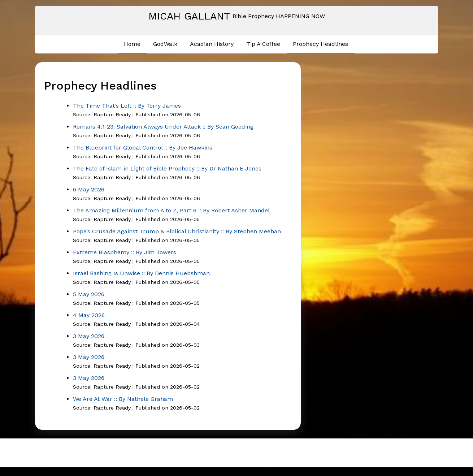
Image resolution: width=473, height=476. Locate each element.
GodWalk (165, 44)
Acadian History (212, 44)
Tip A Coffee (263, 44)
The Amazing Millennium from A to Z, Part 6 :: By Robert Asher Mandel (171, 210)
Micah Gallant (189, 16)
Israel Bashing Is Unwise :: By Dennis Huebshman (141, 273)
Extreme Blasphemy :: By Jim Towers (125, 252)
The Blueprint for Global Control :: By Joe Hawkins (143, 148)
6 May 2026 (89, 189)
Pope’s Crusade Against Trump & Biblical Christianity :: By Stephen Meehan (177, 231)
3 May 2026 (89, 336)
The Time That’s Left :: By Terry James (127, 106)
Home (132, 44)
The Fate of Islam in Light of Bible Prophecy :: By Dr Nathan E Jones (167, 168)
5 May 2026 (89, 294)
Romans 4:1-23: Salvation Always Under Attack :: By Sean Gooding (163, 127)
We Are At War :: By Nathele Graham (123, 399)
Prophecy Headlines (320, 44)
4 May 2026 (89, 315)
